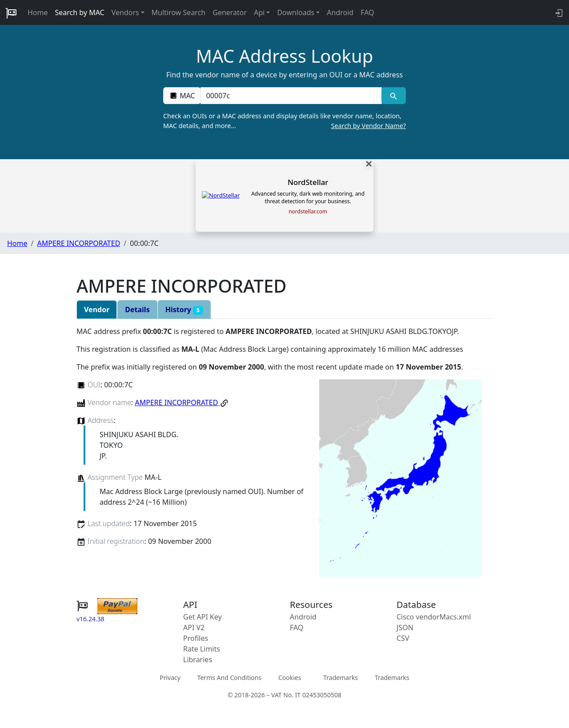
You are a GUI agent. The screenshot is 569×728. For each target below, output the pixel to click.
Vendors (125, 12)
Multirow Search (178, 12)
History (184, 310)
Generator (230, 12)
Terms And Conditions (229, 678)
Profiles (196, 638)
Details (137, 310)
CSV (403, 638)
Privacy (170, 678)
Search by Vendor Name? (369, 126)
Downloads (296, 12)
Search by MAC (80, 12)
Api (259, 12)
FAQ (367, 12)
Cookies (290, 678)
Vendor (97, 310)
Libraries (198, 660)
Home (38, 12)
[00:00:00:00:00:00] (291, 96)
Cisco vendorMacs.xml (434, 617)
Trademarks (341, 678)
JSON (405, 627)
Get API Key (202, 617)
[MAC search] (394, 96)
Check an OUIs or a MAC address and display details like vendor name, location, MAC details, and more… (284, 121)
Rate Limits (202, 649)
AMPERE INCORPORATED (78, 243)
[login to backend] (558, 12)
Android (340, 12)
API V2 (194, 627)
